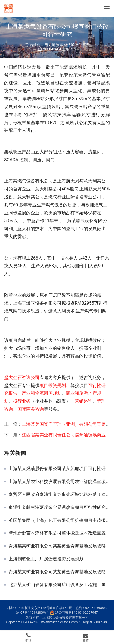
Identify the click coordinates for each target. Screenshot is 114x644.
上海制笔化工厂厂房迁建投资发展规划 (46, 559)
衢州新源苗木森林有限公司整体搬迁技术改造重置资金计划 (59, 533)
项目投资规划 (53, 385)
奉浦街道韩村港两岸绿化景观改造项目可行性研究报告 (59, 507)
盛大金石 (13, 377)
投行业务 (22, 401)
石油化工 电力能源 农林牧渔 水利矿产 (60, 45)
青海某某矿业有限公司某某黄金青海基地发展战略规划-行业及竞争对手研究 (59, 572)
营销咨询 (84, 401)
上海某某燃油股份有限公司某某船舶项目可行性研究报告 (59, 469)
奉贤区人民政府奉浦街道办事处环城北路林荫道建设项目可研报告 (59, 495)
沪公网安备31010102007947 (76, 613)
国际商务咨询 (31, 409)
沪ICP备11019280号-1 (32, 613)
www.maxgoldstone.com (59, 622)
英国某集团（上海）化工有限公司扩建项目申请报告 (59, 520)
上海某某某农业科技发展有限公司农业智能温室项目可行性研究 (59, 482)
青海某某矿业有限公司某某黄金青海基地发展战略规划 (59, 546)
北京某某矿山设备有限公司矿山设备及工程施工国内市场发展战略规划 (59, 585)
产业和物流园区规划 (42, 393)
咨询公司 (31, 377)
